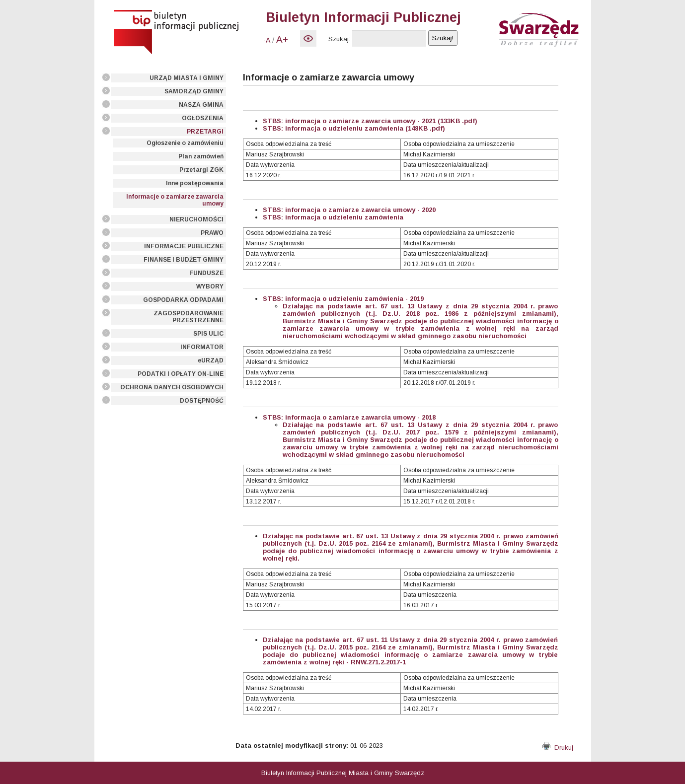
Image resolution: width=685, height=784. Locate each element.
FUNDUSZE (206, 273)
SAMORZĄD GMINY (194, 91)
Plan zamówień (201, 156)
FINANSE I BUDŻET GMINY (184, 260)
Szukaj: (339, 39)
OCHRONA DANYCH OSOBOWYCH (172, 387)
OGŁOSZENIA (203, 118)
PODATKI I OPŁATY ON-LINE (181, 374)
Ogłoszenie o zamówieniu (185, 143)
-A (267, 40)
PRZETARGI (205, 132)
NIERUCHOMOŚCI (196, 219)
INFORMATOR (202, 347)
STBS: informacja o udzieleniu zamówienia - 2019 (343, 299)
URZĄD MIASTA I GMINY (187, 78)
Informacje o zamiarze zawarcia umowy (175, 200)
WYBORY (210, 286)
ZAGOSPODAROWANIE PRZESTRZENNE (189, 317)
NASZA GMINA (201, 105)
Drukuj (558, 748)
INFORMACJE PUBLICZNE (184, 246)
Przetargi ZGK (201, 170)
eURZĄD (211, 360)
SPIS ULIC (208, 334)
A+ (282, 39)
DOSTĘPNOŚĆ (202, 401)
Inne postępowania (195, 183)
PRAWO (212, 233)
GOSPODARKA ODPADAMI (183, 300)
